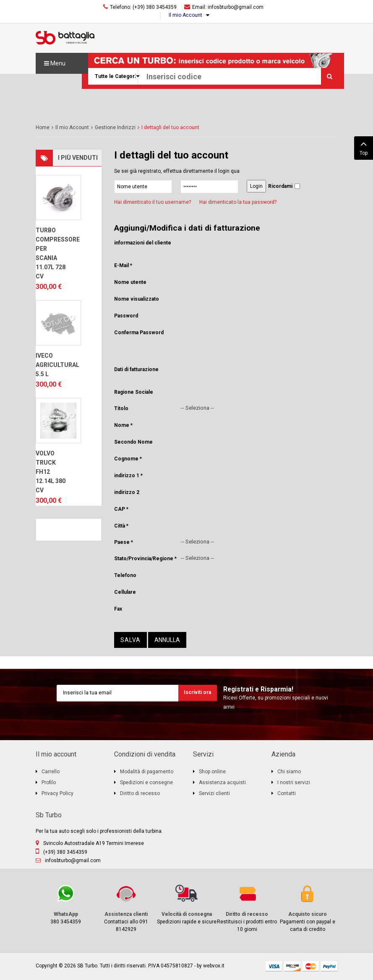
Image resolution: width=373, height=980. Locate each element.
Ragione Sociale (134, 392)
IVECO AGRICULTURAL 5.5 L (52, 365)
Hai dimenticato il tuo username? (153, 202)
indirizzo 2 (127, 492)
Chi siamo (289, 772)
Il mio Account (185, 15)
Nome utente (130, 282)
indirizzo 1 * (128, 476)
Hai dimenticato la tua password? (238, 202)
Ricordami (280, 186)
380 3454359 (66, 904)
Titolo (121, 408)
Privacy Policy (57, 793)
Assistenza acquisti (222, 782)
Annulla (167, 640)
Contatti (287, 793)
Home (43, 127)
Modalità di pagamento (147, 772)
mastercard (311, 966)
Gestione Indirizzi (115, 127)
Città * (121, 526)
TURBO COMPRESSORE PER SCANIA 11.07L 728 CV (52, 253)
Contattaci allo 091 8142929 (126, 908)
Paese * (124, 542)
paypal (329, 966)
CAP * (121, 509)
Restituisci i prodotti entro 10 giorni (247, 908)
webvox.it (214, 966)
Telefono (125, 575)
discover (292, 966)
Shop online (212, 772)
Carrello (51, 772)
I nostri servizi (294, 782)
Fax (118, 609)
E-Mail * (123, 265)
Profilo (49, 782)
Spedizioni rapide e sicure (187, 904)
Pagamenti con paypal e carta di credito (308, 908)
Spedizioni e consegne (146, 782)
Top (364, 147)
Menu (55, 63)
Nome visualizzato (137, 299)
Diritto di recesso (140, 793)
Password (126, 316)
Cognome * (128, 459)
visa (274, 966)
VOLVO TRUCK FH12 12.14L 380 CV (51, 472)
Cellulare (125, 592)
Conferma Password (139, 333)
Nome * (123, 425)
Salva (130, 640)
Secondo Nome (133, 442)
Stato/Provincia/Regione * (145, 559)
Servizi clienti (214, 793)
